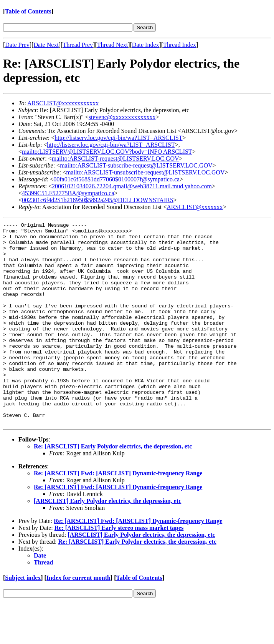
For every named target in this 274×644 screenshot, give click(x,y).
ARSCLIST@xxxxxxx (195, 207)
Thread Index (180, 45)
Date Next (46, 45)
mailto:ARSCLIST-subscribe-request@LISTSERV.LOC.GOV (136, 165)
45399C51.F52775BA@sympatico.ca (68, 193)
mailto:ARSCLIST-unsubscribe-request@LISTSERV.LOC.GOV (145, 172)
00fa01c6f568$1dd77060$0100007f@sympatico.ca (116, 179)
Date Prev (17, 45)
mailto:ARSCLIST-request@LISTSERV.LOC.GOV (116, 159)
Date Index (146, 45)
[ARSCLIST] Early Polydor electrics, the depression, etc (107, 541)
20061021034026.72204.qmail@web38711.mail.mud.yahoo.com (132, 186)
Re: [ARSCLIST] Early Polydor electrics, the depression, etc (113, 487)
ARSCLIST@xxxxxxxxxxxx (63, 103)
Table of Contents (28, 11)
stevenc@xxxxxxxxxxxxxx (122, 117)
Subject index (23, 618)
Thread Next (112, 45)
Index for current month (78, 618)
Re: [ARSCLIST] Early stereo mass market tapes (119, 568)
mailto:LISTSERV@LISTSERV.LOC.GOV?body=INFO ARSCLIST (107, 152)
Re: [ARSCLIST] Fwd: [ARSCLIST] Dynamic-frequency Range (118, 514)
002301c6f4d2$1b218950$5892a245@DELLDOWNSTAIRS (98, 200)
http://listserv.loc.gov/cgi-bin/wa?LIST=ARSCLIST (118, 138)
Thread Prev (78, 45)
